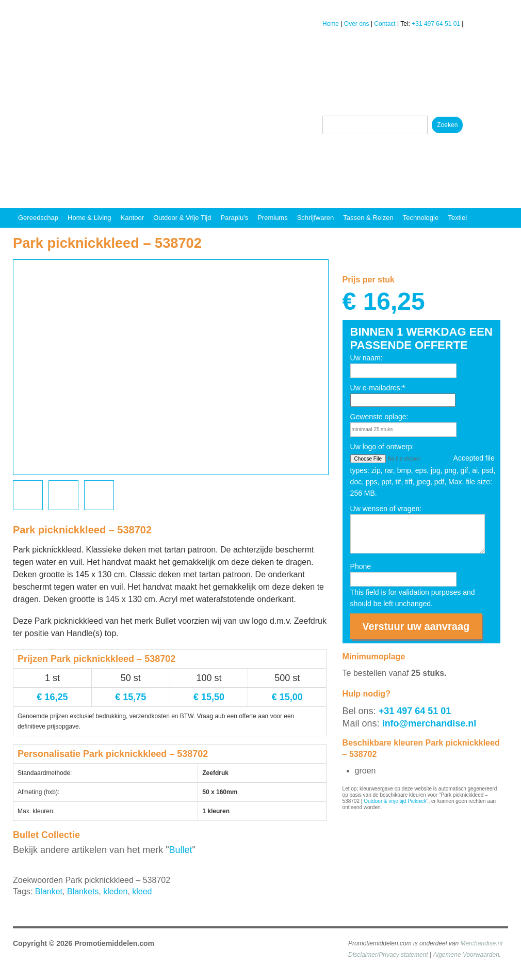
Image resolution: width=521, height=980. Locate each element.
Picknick (417, 801)
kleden (115, 891)
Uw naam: (367, 358)
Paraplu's (234, 218)
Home (331, 24)
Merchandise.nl (481, 943)
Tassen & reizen (368, 218)
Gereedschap (38, 218)
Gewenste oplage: (379, 417)
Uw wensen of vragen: (386, 509)
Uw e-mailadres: (378, 388)
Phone (361, 566)
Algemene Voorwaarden (466, 955)
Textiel (457, 218)
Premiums (273, 218)
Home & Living (89, 218)
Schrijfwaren (316, 218)
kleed (142, 891)
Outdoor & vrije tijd (182, 218)
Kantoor (133, 218)
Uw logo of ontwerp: (382, 447)
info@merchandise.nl (429, 723)
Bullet (181, 850)
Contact (385, 24)
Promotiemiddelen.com (114, 943)
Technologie (421, 218)
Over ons (357, 24)
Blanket (49, 891)
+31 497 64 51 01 (436, 24)
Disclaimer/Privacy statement (388, 955)
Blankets (83, 891)
